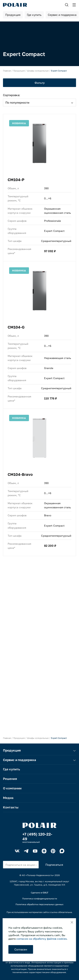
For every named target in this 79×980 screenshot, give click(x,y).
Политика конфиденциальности (40, 899)
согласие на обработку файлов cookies (42, 939)
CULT (45, 893)
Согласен (21, 949)
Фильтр (40, 83)
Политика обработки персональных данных (39, 904)
